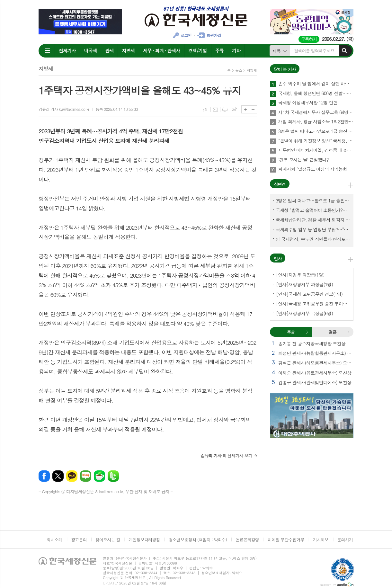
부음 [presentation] (291, 332)
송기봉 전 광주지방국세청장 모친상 (312, 343)
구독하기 (309, 39)
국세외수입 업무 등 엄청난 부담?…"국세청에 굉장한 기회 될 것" (313, 229)
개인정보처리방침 (144, 540)
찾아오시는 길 (108, 540)
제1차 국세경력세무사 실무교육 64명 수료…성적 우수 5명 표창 (316, 112)
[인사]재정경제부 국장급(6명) (304, 313)
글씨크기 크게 (245, 109)
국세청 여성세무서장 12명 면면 (308, 103)
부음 (307, 332)
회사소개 (54, 540)
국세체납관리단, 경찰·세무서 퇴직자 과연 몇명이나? (313, 220)
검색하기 (344, 51)
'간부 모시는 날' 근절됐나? (303, 160)
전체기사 (67, 50)
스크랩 (235, 110)
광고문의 (79, 540)
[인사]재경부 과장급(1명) (300, 275)
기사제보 (321, 540)
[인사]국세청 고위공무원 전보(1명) (309, 294)
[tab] (291, 332)
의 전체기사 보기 (226, 455)
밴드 (113, 476)
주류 (219, 50)
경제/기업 (198, 50)
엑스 (58, 476)
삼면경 (280, 184)
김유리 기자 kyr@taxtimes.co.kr (64, 109)
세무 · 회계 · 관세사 (161, 50)
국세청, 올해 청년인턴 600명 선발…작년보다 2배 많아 (316, 94)
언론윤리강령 (247, 540)
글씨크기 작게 (253, 109)
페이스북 (44, 476)
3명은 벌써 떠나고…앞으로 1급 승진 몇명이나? (316, 131)
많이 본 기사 (285, 69)
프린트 (225, 110)
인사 (278, 258)
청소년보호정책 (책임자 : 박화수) (198, 540)
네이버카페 (99, 476)
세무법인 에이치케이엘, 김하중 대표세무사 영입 (316, 150)
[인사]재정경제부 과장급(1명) (304, 284)
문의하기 (345, 540)
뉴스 (239, 70)
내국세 (90, 50)
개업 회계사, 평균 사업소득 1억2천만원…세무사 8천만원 (316, 122)
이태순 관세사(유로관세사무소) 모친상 (315, 373)
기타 (236, 50)
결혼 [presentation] (333, 332)
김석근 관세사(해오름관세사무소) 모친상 (316, 363)
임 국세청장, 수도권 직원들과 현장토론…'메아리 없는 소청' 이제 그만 (313, 239)
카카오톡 (72, 476)
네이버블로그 (86, 476)
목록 (206, 110)
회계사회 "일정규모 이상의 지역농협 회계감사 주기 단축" (316, 169)
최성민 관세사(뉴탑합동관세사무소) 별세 (316, 353)
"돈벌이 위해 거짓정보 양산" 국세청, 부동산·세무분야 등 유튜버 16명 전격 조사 (316, 141)
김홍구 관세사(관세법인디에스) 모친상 (315, 382)
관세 (109, 50)
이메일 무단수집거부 (286, 540)
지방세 (128, 50)
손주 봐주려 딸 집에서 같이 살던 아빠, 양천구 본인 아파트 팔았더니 (316, 84)
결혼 (349, 332)
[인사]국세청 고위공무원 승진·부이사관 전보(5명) (313, 304)
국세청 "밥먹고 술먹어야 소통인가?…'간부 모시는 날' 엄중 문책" (313, 210)
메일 (215, 110)
